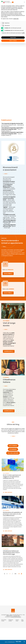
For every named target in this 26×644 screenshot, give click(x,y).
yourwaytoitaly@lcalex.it (16, 617)
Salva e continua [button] (13, 41)
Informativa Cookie (4, 620)
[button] (24, 2)
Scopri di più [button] (13, 37)
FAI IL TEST (18, 642)
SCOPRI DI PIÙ (9, 351)
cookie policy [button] (16, 19)
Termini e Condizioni (13, 595)
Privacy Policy (8, 589)
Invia (6, 601)
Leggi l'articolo (8, 492)
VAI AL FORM (8, 274)
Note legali (22, 620)
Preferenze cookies (11, 620)
